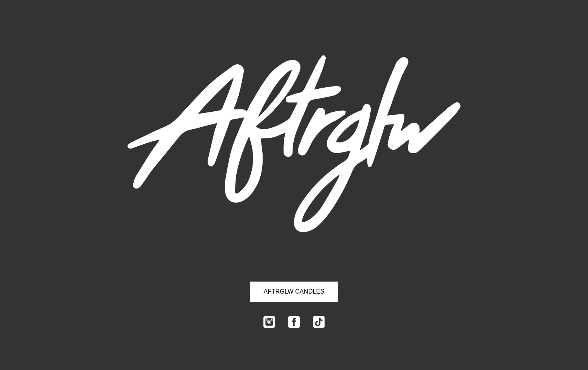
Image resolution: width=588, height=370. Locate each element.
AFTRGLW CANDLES (294, 291)
